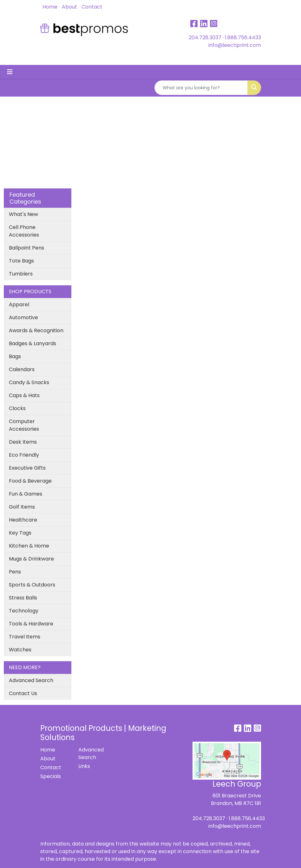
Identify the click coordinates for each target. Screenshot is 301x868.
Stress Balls (23, 598)
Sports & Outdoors (32, 585)
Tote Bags (21, 261)
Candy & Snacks (29, 382)
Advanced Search (31, 680)
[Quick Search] (201, 88)
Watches (20, 650)
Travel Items (25, 637)
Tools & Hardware (31, 624)
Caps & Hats (24, 395)
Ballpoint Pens (26, 248)
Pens (15, 572)
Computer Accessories (24, 425)
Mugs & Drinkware (31, 559)
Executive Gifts (27, 468)
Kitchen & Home (29, 546)
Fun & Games (26, 494)
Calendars (22, 369)
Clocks (17, 408)
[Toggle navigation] (10, 72)
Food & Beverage (30, 481)
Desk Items (23, 442)
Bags (15, 356)
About (69, 7)
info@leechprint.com (235, 45)
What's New (23, 214)
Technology (24, 611)
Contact (92, 7)
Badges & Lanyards (33, 343)
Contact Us (23, 693)
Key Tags (20, 533)
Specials (51, 776)
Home (50, 7)
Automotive (23, 317)
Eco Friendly (24, 455)
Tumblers (21, 274)
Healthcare (23, 520)
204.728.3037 (205, 38)
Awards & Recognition (36, 330)
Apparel (19, 304)
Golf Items (22, 507)
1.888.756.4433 (243, 38)
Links (84, 766)
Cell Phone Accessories (24, 231)
